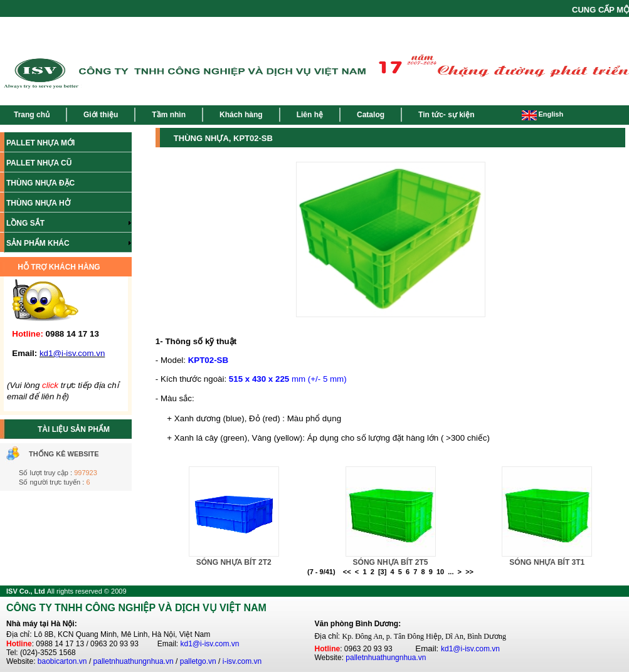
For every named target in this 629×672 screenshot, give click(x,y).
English (542, 114)
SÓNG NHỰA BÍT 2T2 (234, 562)
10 (440, 572)
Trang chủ (32, 115)
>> (469, 572)
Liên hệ (310, 115)
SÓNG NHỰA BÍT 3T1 (547, 562)
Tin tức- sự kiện (446, 115)
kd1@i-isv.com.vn (210, 644)
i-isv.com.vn (242, 661)
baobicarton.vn (62, 661)
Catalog (371, 115)
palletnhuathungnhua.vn (134, 661)
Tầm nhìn (169, 115)
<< (347, 572)
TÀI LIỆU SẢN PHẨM (74, 429)
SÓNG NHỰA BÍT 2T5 (391, 562)
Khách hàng (241, 115)
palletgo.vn (198, 661)
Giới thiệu (101, 115)
